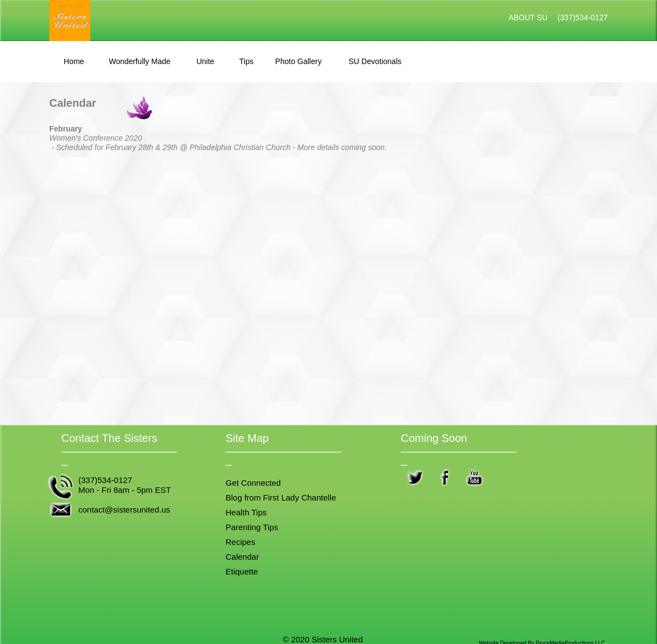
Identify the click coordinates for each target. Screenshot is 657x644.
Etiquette (242, 571)
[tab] (74, 62)
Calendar (242, 557)
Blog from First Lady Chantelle (281, 498)
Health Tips (246, 512)
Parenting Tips (252, 527)
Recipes (240, 542)
